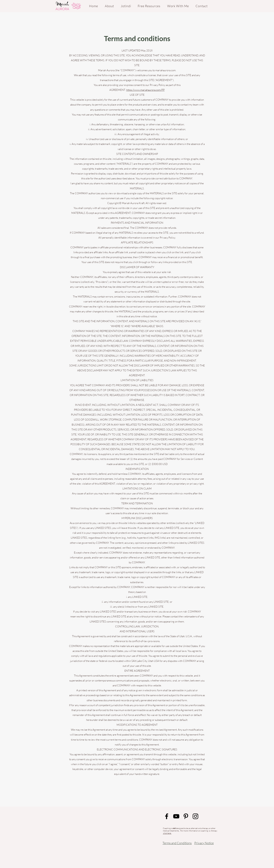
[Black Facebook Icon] (167, 816)
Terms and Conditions (177, 843)
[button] (149, 6)
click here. (167, 833)
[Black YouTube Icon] (176, 816)
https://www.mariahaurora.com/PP (145, 90)
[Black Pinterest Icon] (186, 816)
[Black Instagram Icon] (195, 816)
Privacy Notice (204, 843)
